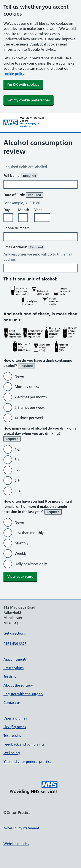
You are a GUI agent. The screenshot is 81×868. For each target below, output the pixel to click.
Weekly (21, 554)
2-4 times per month (31, 397)
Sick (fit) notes (15, 727)
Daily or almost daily (31, 564)
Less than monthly (29, 533)
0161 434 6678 (15, 644)
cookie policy (14, 74)
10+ (18, 491)
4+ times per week (29, 418)
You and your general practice (28, 762)
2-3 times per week (30, 407)
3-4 (17, 460)
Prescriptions (13, 668)
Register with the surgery (23, 694)
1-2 (17, 449)
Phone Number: (16, 228)
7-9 (17, 480)
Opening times (15, 718)
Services (10, 677)
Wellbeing (12, 753)
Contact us (12, 703)
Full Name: (21, 176)
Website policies (16, 844)
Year (38, 210)
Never (19, 376)
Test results (12, 736)
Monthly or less (27, 387)
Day (7, 210)
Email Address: (24, 247)
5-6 (17, 470)
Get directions (15, 633)
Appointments (15, 659)
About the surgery (18, 685)
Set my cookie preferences (29, 100)
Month (24, 210)
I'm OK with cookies (23, 85)
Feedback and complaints (24, 744)
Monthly (21, 543)
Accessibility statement (21, 828)
